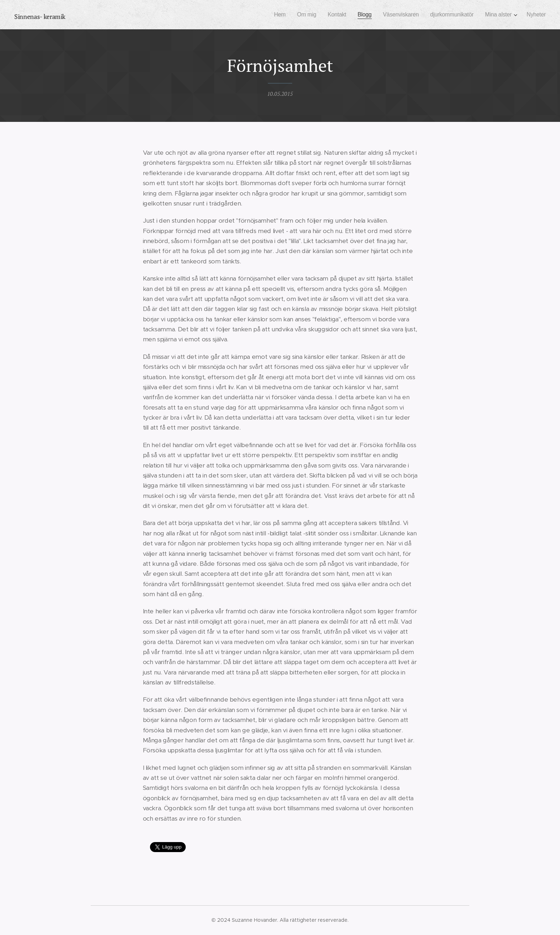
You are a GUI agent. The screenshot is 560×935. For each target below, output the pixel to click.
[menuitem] (269, 15)
